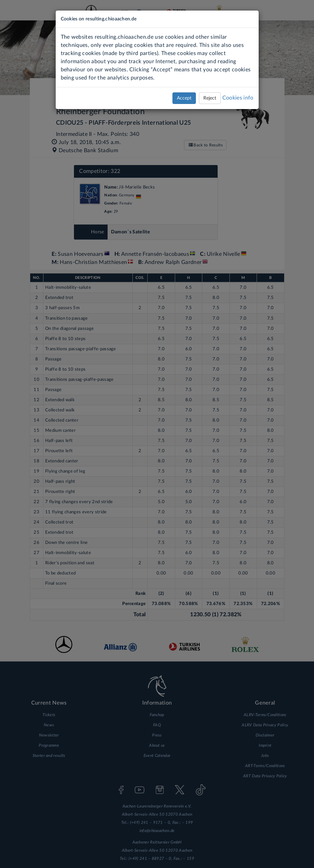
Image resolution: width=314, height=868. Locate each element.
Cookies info (238, 98)
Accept (184, 98)
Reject (210, 98)
